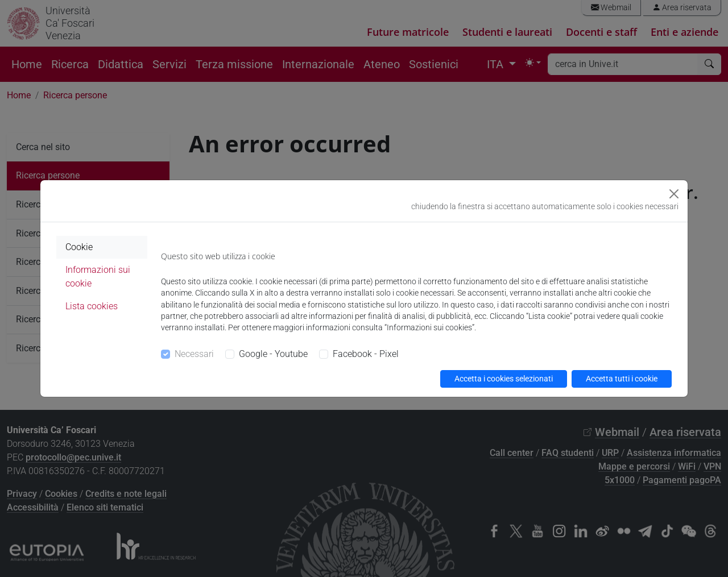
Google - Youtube (273, 354)
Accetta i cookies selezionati (504, 379)
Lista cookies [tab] (92, 306)
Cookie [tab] (79, 247)
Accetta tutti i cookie (622, 379)
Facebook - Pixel (366, 354)
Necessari (194, 354)
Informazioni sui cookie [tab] (98, 277)
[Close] (674, 194)
